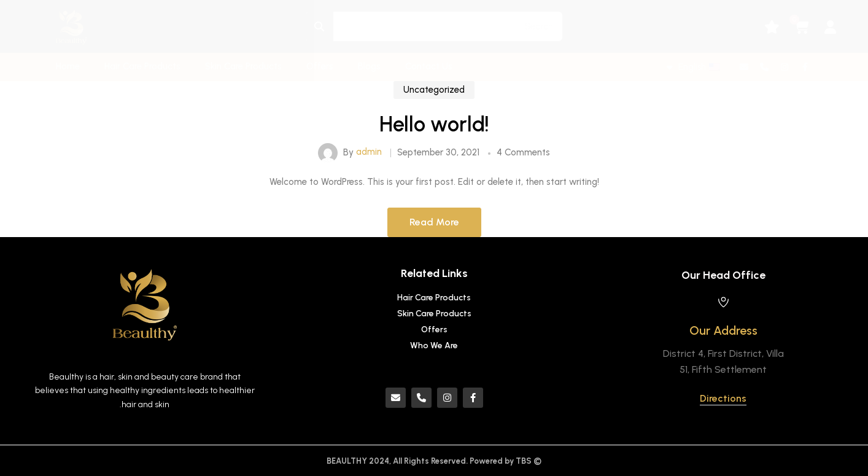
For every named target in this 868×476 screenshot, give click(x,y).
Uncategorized (434, 98)
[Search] (320, 26)
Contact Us (429, 66)
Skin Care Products (243, 66)
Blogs (369, 66)
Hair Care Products (142, 66)
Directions (723, 398)
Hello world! (434, 133)
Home (68, 66)
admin (369, 161)
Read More (434, 231)
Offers (320, 66)
